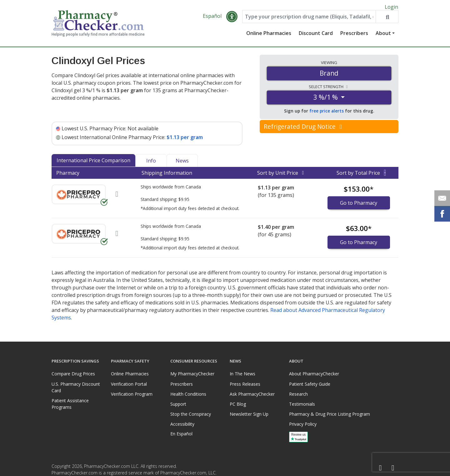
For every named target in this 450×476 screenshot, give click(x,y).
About (383, 36)
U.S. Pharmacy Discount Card (76, 387)
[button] (232, 19)
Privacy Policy (303, 424)
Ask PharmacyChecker (252, 394)
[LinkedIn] (393, 468)
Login (391, 7)
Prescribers (354, 36)
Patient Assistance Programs (70, 404)
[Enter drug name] (309, 19)
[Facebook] (380, 468)
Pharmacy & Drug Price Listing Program (330, 414)
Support (178, 404)
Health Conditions (188, 394)
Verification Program (132, 394)
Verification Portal (129, 384)
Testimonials (302, 404)
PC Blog (238, 404)
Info (151, 163)
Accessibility (182, 424)
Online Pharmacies (269, 36)
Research (298, 394)
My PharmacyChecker (192, 374)
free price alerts (327, 114)
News (182, 163)
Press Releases (245, 384)
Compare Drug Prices (73, 374)
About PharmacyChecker (314, 374)
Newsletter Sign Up (249, 414)
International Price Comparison (93, 163)
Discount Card (316, 36)
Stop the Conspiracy (191, 414)
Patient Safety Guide (310, 384)
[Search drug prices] (387, 19)
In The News (242, 374)
